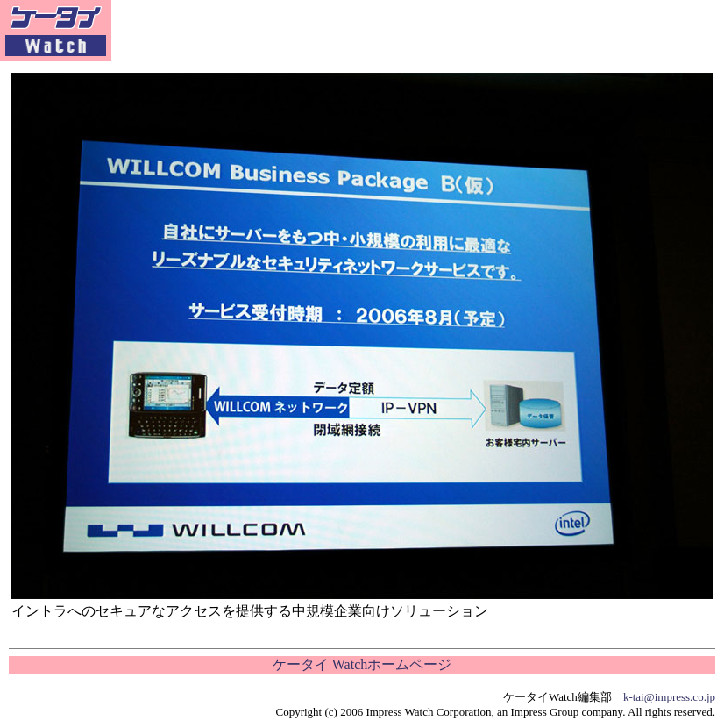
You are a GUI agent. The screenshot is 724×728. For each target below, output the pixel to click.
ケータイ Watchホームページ (362, 664)
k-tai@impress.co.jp (669, 697)
